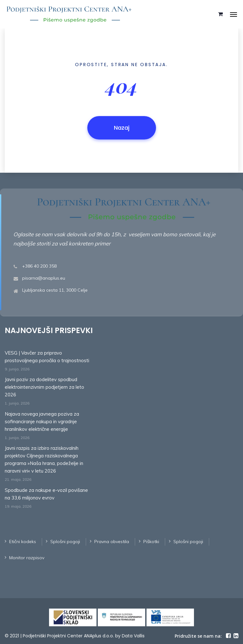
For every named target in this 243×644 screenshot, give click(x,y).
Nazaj (122, 128)
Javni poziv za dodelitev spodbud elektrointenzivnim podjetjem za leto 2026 (44, 387)
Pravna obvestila (112, 542)
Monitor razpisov (27, 558)
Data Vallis (133, 636)
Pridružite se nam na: (198, 636)
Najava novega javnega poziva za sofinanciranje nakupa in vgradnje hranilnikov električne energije (42, 421)
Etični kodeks (23, 542)
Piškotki (151, 542)
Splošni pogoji (65, 542)
